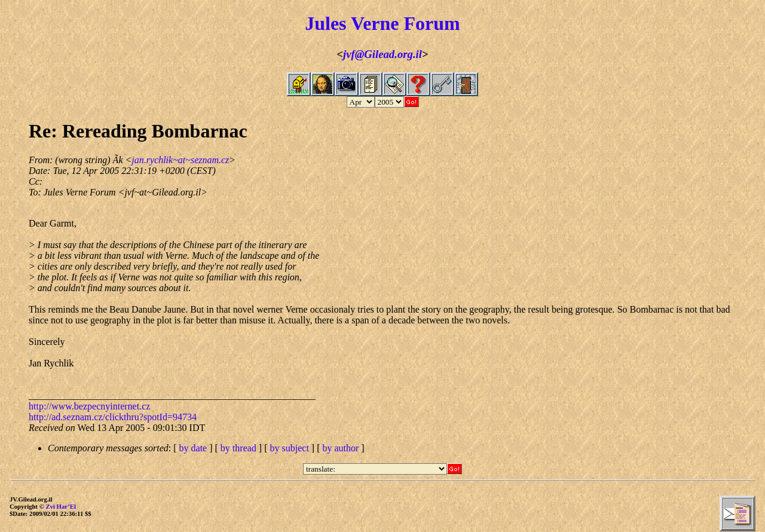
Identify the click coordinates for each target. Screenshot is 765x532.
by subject (290, 448)
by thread (238, 448)
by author (340, 448)
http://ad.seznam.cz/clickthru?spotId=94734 (113, 417)
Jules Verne (352, 23)
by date (193, 448)
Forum (432, 23)
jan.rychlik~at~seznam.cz (180, 160)
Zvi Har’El (61, 506)
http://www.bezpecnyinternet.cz (89, 406)
